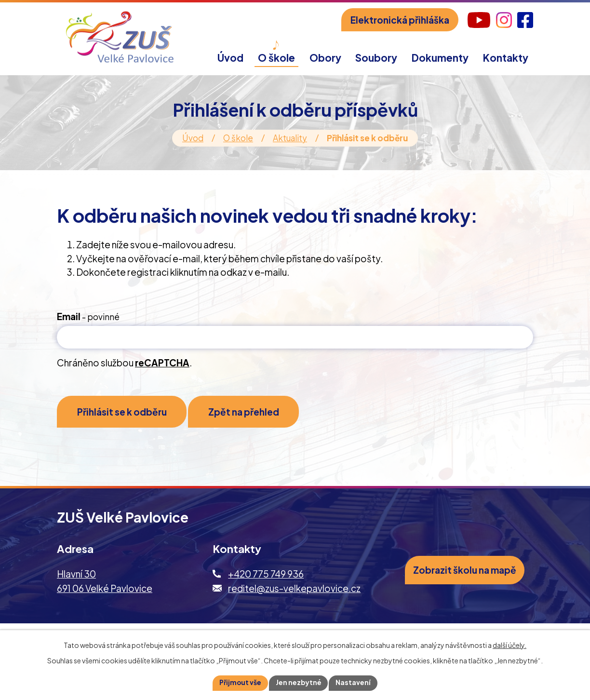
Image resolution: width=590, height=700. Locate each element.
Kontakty (506, 58)
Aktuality (290, 138)
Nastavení (354, 683)
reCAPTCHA (162, 363)
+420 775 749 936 (266, 576)
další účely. (510, 645)
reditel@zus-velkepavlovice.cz (294, 590)
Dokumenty (440, 58)
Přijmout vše (240, 683)
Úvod (193, 138)
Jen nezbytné (299, 683)
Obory (325, 58)
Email (88, 316)
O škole (238, 138)
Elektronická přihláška (400, 20)
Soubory (376, 58)
